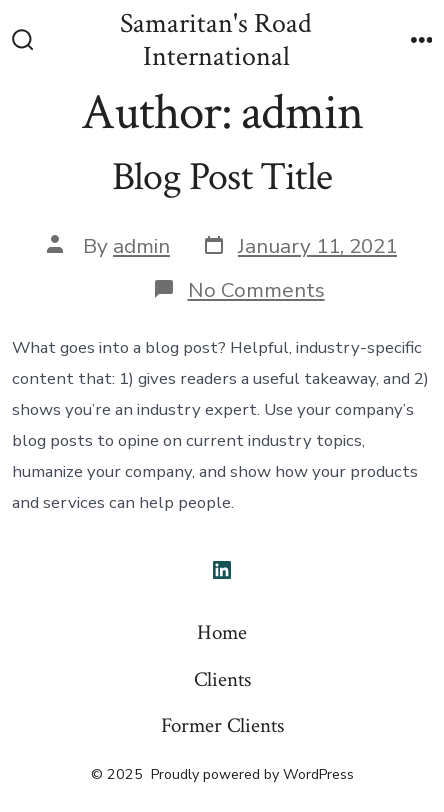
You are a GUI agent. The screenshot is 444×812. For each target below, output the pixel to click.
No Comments (256, 290)
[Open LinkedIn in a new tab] (222, 570)
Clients (222, 679)
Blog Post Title (222, 177)
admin (141, 246)
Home (222, 632)
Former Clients (222, 725)
